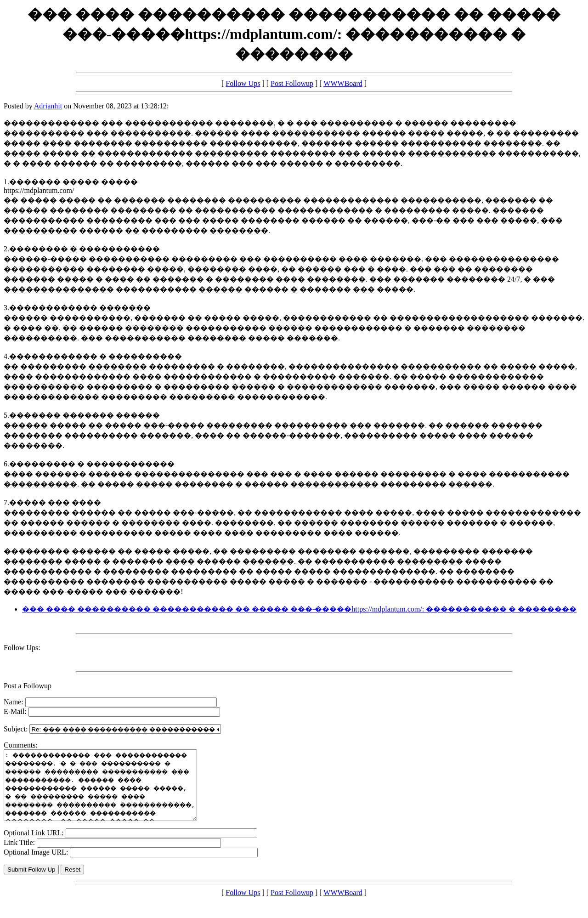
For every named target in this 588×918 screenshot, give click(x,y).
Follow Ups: (22, 648)
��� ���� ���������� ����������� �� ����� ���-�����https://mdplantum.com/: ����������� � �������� (299, 609)
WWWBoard (343, 83)
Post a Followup (28, 686)
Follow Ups (243, 83)
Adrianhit (48, 106)
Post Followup (292, 83)
